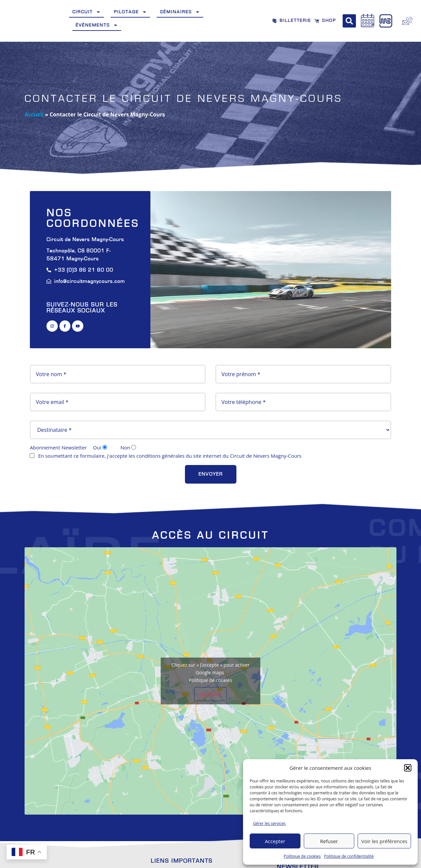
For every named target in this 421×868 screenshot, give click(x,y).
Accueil (34, 114)
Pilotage (130, 12)
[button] (408, 768)
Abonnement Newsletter (87, 448)
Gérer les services (269, 823)
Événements (97, 25)
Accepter (275, 841)
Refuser (329, 841)
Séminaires (180, 12)
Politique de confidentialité (349, 856)
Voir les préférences (384, 841)
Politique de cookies (302, 856)
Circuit (86, 12)
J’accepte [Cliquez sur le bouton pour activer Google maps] (211, 694)
